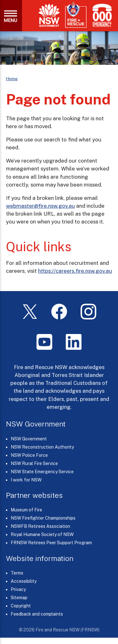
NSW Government (29, 439)
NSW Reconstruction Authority (42, 447)
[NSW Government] (49, 15)
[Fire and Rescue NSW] (76, 15)
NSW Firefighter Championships (43, 518)
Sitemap (19, 598)
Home (12, 79)
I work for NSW (26, 480)
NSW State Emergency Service (42, 472)
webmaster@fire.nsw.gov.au (40, 206)
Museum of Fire (26, 510)
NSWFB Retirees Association (40, 526)
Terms (17, 573)
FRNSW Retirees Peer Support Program (51, 543)
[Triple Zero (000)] (101, 15)
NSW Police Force (29, 455)
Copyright (21, 606)
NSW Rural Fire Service (34, 463)
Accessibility (24, 581)
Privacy (18, 589)
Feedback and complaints (37, 614)
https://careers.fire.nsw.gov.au (75, 271)
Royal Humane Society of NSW (42, 534)
